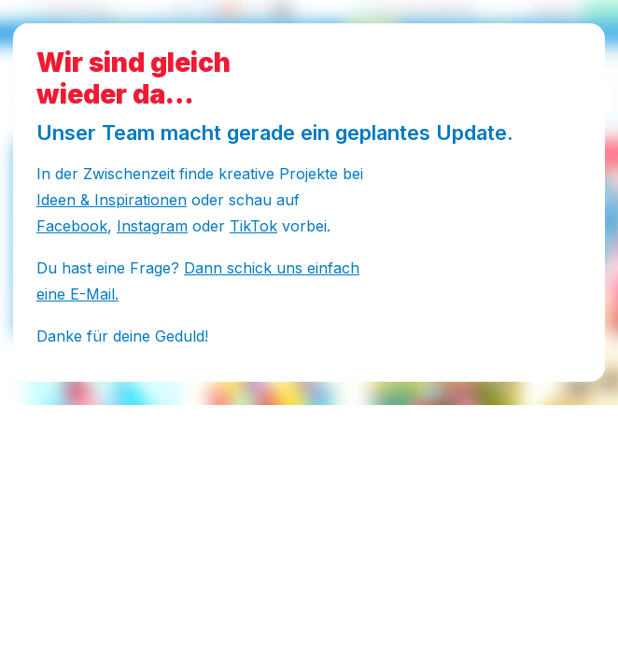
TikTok (253, 226)
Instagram (152, 226)
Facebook (72, 226)
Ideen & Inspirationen (112, 200)
